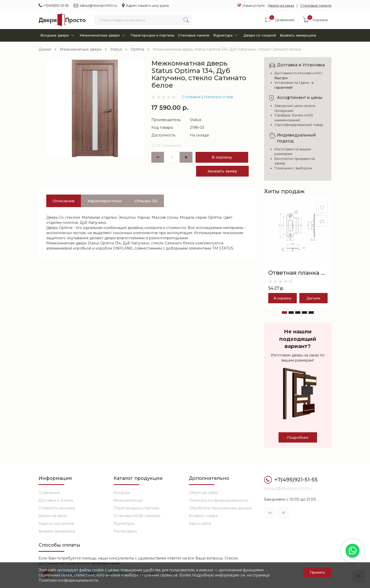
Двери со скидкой (260, 35)
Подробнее (298, 437)
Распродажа (125, 531)
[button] (284, 313)
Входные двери (58, 35)
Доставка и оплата (56, 500)
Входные (122, 493)
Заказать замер (222, 171)
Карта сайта (200, 523)
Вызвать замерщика (298, 35)
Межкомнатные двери (103, 35)
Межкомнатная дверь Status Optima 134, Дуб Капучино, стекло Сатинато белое (227, 49)
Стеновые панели (316, 5)
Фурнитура (226, 35)
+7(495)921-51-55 (54, 5)
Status (116, 49)
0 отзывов (191, 97)
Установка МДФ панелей (137, 516)
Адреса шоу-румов (56, 523)
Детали (313, 298)
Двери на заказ (281, 5)
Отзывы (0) (146, 201)
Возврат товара (203, 516)
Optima (137, 49)
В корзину (222, 157)
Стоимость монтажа (57, 508)
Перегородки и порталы (152, 35)
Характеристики (105, 201)
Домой (45, 49)
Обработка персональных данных (220, 508)
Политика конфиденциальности (219, 500)
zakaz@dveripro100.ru (95, 5)
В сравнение (166, 145)
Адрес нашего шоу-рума (145, 5)
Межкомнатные (128, 500)
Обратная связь (203, 493)
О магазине (49, 493)
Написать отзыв (219, 97)
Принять (317, 572)
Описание (64, 201)
